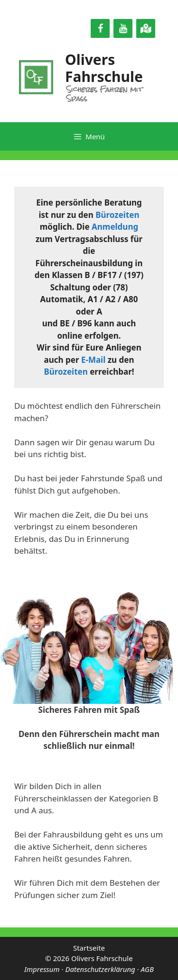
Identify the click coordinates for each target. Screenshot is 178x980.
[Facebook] (100, 28)
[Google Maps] (146, 28)
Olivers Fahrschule (104, 68)
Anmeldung (115, 227)
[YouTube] (123, 28)
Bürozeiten (117, 215)
